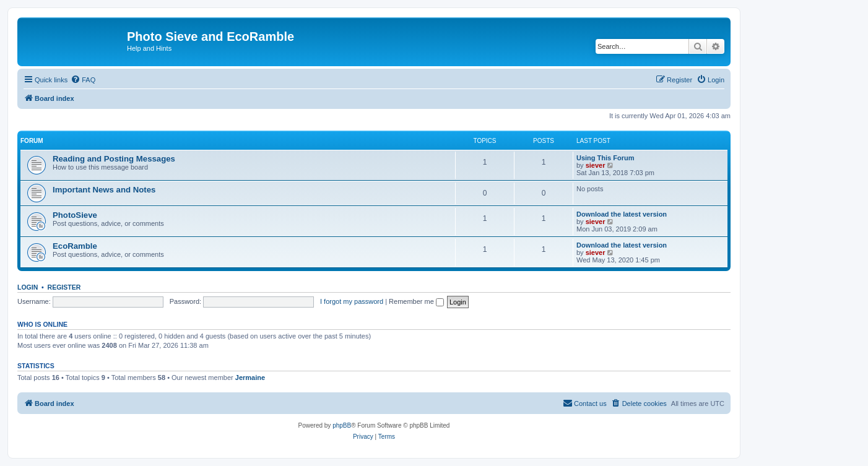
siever (596, 165)
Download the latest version (622, 214)
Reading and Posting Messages (114, 159)
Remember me (416, 301)
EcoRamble (75, 246)
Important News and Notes (104, 190)
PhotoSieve (75, 215)
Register (64, 287)
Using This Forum (605, 158)
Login (28, 287)
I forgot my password (352, 301)
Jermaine (250, 378)
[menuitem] (83, 80)
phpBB (342, 425)
